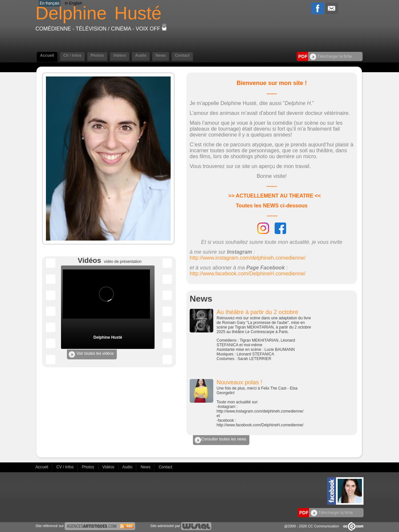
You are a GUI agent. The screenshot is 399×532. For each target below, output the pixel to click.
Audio (141, 55)
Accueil (47, 55)
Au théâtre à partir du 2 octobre (257, 312)
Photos (97, 55)
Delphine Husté (108, 337)
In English (73, 3)
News (161, 55)
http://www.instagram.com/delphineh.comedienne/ (248, 258)
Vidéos (120, 55)
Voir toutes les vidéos (91, 354)
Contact (182, 55)
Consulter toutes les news (220, 440)
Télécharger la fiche (331, 56)
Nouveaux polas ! (239, 382)
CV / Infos (72, 55)
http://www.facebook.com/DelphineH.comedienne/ (248, 274)
